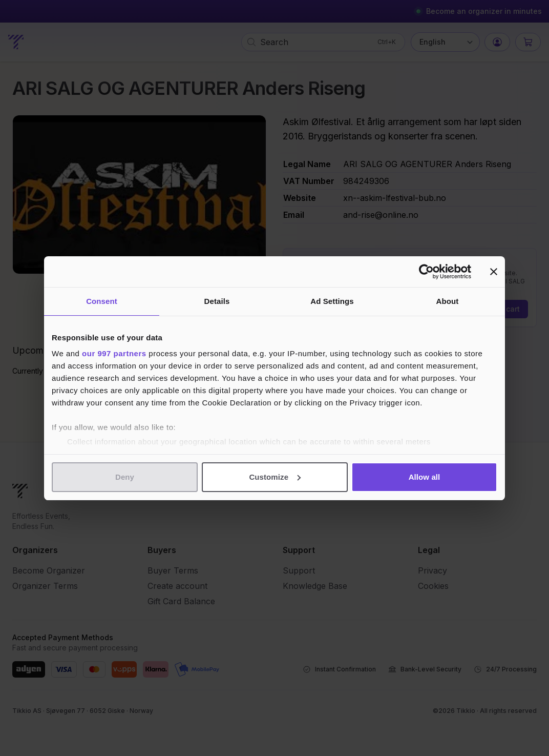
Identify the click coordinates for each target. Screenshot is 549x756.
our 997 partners (114, 353)
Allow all (425, 477)
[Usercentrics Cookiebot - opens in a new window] (426, 272)
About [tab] (448, 301)
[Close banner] (494, 272)
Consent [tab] (102, 301)
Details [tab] (217, 301)
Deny (125, 477)
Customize (275, 477)
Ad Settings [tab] (332, 301)
